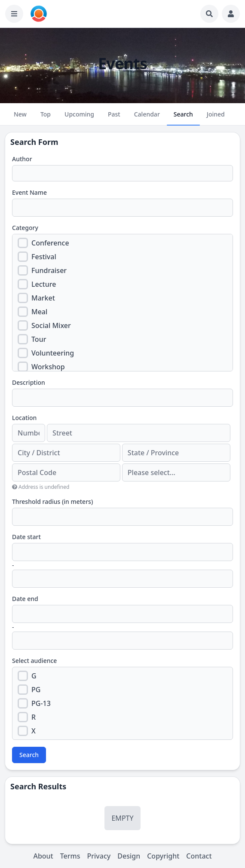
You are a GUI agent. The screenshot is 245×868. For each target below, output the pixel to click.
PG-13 (41, 703)
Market (43, 298)
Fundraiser (49, 270)
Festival (44, 257)
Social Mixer (51, 325)
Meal (39, 312)
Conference (50, 243)
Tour (39, 339)
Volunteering (53, 353)
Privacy (99, 856)
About (43, 856)
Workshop (48, 367)
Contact (199, 856)
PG (36, 690)
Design (129, 856)
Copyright (163, 856)
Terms (70, 856)
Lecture (44, 284)
